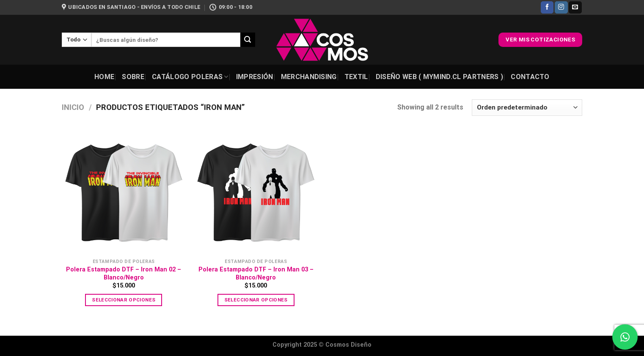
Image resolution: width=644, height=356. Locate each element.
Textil (356, 77)
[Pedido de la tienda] (527, 108)
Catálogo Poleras (190, 77)
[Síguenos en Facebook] (547, 8)
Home (104, 77)
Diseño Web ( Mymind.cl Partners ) (440, 77)
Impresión (255, 77)
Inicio (73, 107)
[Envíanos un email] (575, 8)
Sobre (133, 77)
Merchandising (309, 77)
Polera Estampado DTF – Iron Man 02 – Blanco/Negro (124, 274)
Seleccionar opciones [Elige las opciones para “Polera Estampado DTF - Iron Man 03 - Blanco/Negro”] (256, 300)
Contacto (530, 77)
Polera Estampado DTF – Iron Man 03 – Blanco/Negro (256, 274)
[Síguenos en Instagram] (561, 8)
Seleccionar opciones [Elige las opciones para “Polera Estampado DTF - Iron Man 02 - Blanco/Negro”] (124, 300)
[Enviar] (248, 40)
